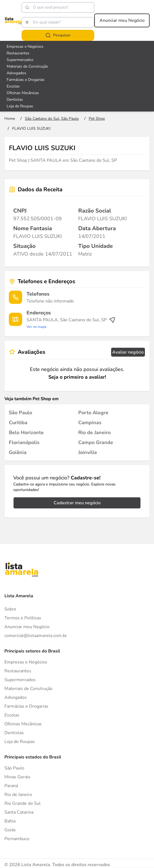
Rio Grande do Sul (23, 803)
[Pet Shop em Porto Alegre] (93, 413)
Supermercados (20, 680)
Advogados (16, 697)
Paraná (11, 786)
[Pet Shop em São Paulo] (20, 413)
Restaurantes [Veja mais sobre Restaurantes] (18, 53)
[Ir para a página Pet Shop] (97, 119)
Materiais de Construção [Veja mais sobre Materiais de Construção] (27, 66)
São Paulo (14, 768)
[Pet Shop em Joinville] (88, 452)
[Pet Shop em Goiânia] (18, 452)
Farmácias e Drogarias (26, 706)
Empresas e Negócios (26, 662)
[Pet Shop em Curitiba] (18, 423)
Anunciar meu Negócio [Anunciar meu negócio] (122, 20)
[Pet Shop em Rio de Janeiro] (94, 432)
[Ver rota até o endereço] (71, 323)
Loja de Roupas (20, 742)
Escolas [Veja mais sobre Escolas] (13, 86)
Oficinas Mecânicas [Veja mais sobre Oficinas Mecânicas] (23, 93)
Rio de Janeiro (18, 795)
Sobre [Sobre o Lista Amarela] (10, 609)
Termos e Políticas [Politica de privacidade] (23, 618)
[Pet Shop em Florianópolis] (24, 442)
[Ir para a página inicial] (10, 119)
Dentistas (14, 733)
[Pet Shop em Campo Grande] (96, 442)
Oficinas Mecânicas (23, 724)
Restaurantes (18, 671)
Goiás (10, 830)
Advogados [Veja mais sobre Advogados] (16, 73)
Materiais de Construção (28, 689)
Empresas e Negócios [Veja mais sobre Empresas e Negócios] (25, 47)
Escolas (12, 715)
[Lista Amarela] (13, 20)
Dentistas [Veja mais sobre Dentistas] (15, 99)
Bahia (10, 821)
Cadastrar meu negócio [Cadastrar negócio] (77, 503)
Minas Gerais (17, 777)
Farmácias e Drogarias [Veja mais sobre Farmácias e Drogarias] (26, 80)
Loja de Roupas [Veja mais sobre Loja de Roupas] (20, 106)
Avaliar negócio (128, 352)
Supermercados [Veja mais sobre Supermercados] (20, 60)
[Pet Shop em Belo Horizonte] (26, 432)
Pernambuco (17, 839)
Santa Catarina (19, 812)
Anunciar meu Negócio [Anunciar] (27, 627)
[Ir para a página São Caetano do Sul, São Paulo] (52, 119)
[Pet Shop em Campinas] (90, 423)
